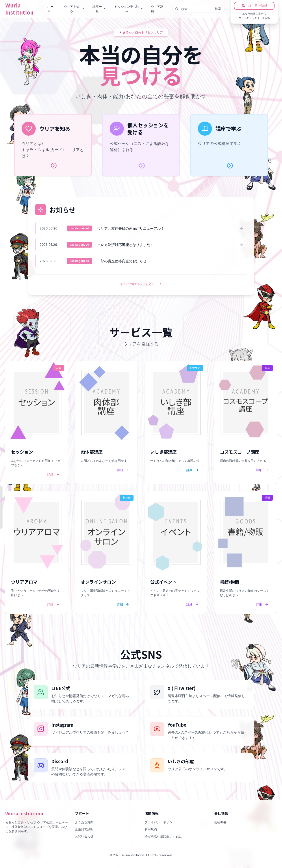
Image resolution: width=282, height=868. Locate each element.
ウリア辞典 (157, 9)
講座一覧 (100, 9)
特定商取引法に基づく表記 (163, 836)
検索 (218, 9)
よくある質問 (84, 822)
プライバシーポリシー (160, 822)
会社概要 (220, 822)
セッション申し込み (129, 9)
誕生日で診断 (254, 6)
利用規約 (151, 829)
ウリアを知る (74, 9)
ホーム (50, 9)
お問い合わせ (84, 836)
